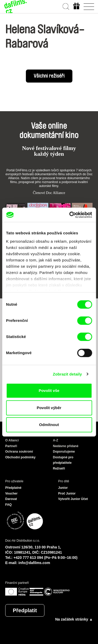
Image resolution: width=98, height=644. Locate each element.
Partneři (11, 446)
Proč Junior (67, 493)
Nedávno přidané (66, 446)
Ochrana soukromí (19, 452)
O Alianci (12, 440)
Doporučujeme (64, 452)
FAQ (8, 505)
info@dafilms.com (34, 563)
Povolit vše (49, 390)
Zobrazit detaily (67, 374)
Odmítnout (49, 425)
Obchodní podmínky (20, 457)
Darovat (11, 499)
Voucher (11, 493)
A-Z (56, 440)
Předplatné (13, 488)
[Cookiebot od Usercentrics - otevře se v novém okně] (70, 215)
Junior (63, 488)
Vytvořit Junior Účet (73, 499)
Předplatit (25, 610)
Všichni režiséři (49, 76)
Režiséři (59, 468)
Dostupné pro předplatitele (63, 460)
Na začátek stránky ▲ (74, 619)
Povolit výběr (49, 408)
